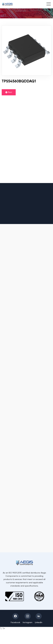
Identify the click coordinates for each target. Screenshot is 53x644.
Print (9, 92)
